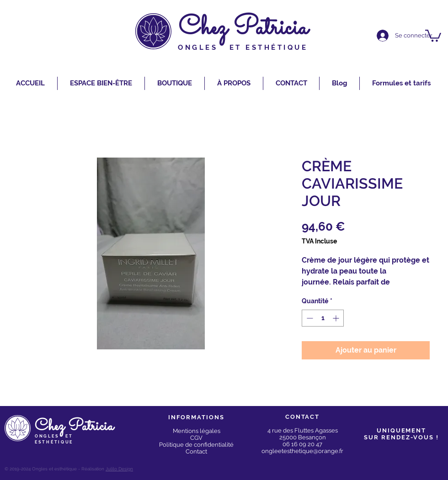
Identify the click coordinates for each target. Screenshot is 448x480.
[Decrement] (309, 318)
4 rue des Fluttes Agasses (303, 430)
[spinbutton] (323, 318)
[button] (433, 35)
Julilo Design (119, 469)
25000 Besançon (303, 437)
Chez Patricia (243, 29)
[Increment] (337, 318)
